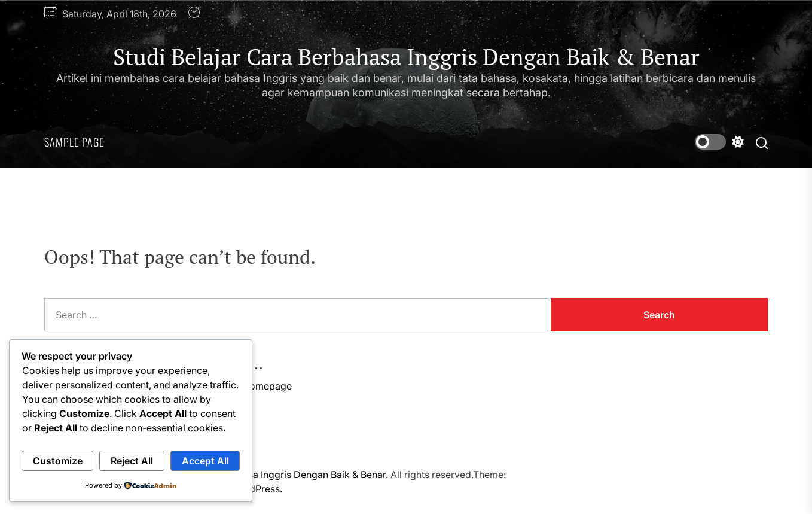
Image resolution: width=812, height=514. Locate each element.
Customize (58, 461)
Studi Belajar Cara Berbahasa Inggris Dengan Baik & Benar (406, 57)
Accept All (205, 461)
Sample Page (74, 142)
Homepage (267, 386)
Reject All (132, 461)
